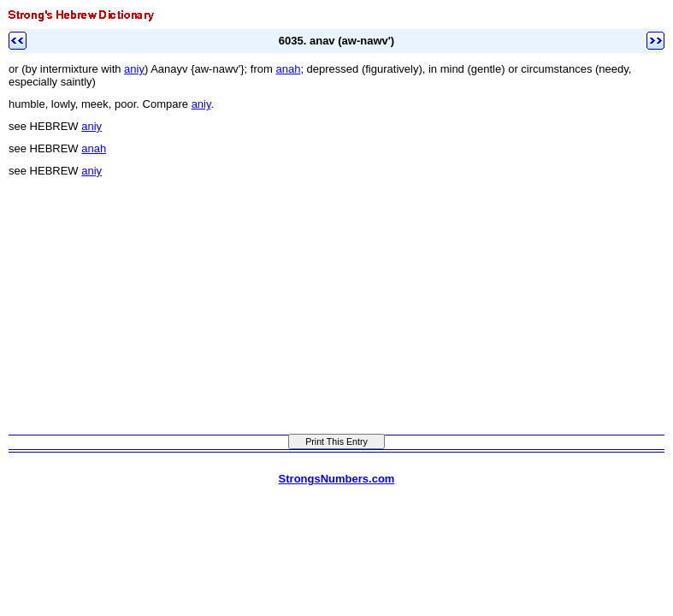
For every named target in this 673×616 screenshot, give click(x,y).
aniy (134, 69)
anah (288, 69)
